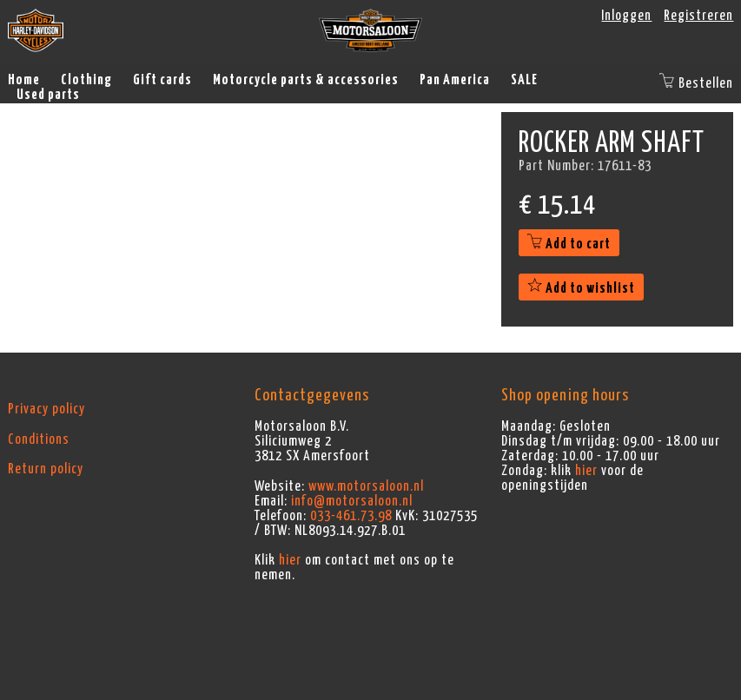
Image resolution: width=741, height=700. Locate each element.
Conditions (39, 439)
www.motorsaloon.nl (366, 486)
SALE (524, 80)
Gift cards (162, 80)
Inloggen (626, 16)
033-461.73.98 (351, 516)
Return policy (46, 469)
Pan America (455, 80)
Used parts (48, 95)
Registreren (698, 16)
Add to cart (569, 244)
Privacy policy (46, 409)
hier (290, 560)
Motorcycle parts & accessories (306, 80)
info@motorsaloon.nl (352, 501)
